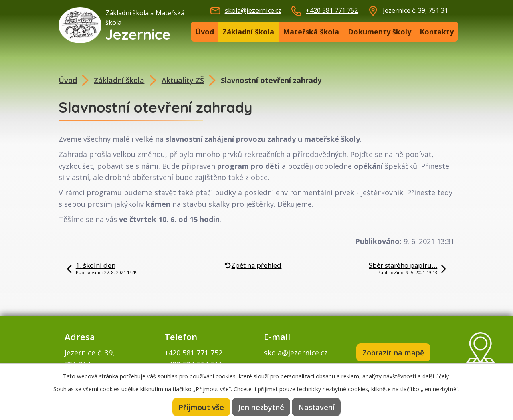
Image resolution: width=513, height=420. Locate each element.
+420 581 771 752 (332, 10)
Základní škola (248, 32)
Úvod (205, 32)
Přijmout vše (201, 407)
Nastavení (317, 407)
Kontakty (437, 32)
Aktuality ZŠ (183, 80)
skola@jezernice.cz (253, 10)
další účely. (436, 376)
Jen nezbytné (261, 407)
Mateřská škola (311, 32)
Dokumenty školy (380, 32)
